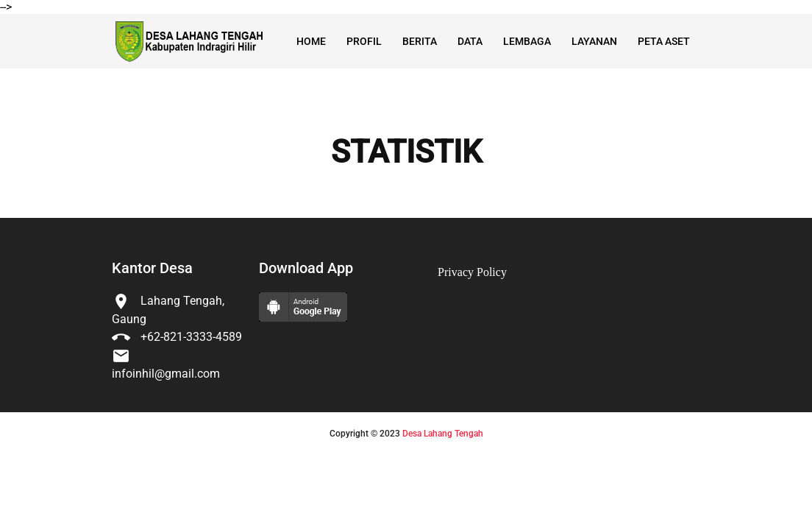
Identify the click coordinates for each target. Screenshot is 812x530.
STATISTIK (406, 152)
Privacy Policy (472, 272)
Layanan (594, 41)
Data (470, 41)
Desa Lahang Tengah (443, 434)
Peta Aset (664, 41)
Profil (364, 41)
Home (311, 41)
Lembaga (527, 41)
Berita (420, 41)
